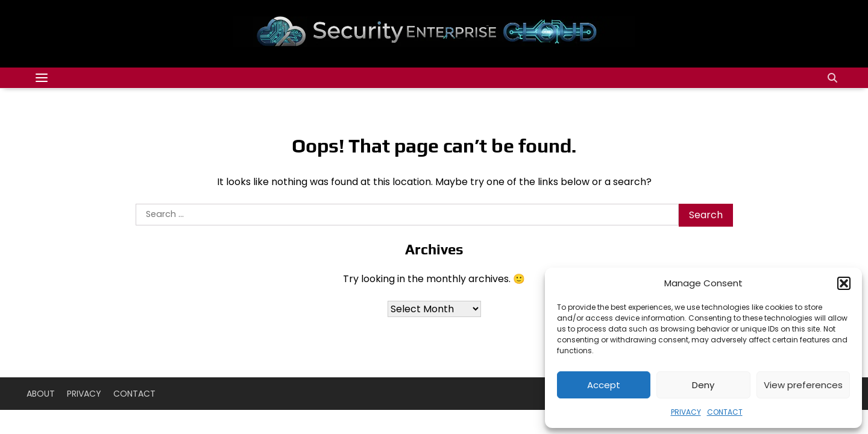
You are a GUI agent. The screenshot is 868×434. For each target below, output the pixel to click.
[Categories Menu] (42, 78)
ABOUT (41, 394)
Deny (703, 385)
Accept (604, 385)
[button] (844, 283)
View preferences (803, 385)
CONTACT (725, 412)
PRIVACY (686, 412)
